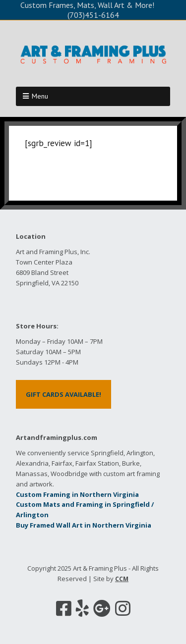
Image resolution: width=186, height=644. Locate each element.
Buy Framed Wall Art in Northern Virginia (84, 525)
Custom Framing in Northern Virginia (77, 494)
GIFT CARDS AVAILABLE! (63, 394)
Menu (40, 96)
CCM (122, 579)
